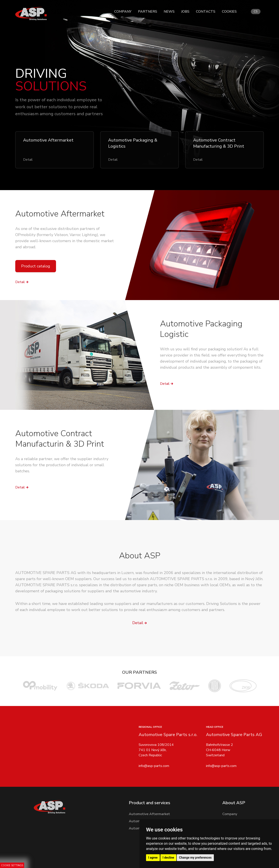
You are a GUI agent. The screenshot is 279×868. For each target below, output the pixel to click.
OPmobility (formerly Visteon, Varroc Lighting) (57, 235)
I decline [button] (168, 858)
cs (256, 11)
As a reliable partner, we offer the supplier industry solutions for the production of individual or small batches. (62, 465)
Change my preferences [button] (195, 858)
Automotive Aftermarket (60, 214)
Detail (20, 282)
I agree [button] (153, 858)
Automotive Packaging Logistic (201, 329)
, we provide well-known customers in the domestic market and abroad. (65, 241)
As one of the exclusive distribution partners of (57, 229)
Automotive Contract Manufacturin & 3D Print (60, 439)
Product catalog (36, 266)
